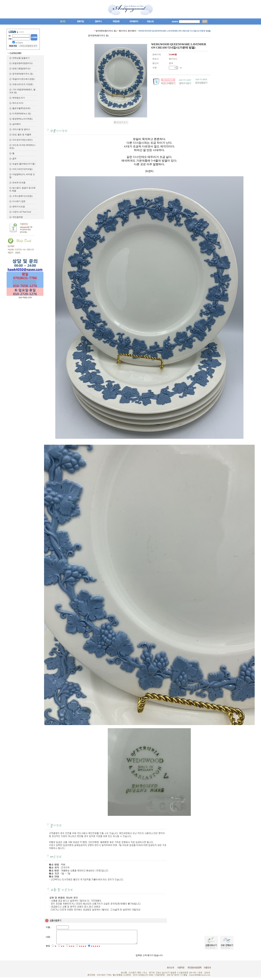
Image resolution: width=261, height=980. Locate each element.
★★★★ (83, 949)
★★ (63, 949)
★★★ (72, 949)
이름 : (48, 927)
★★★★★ (96, 949)
